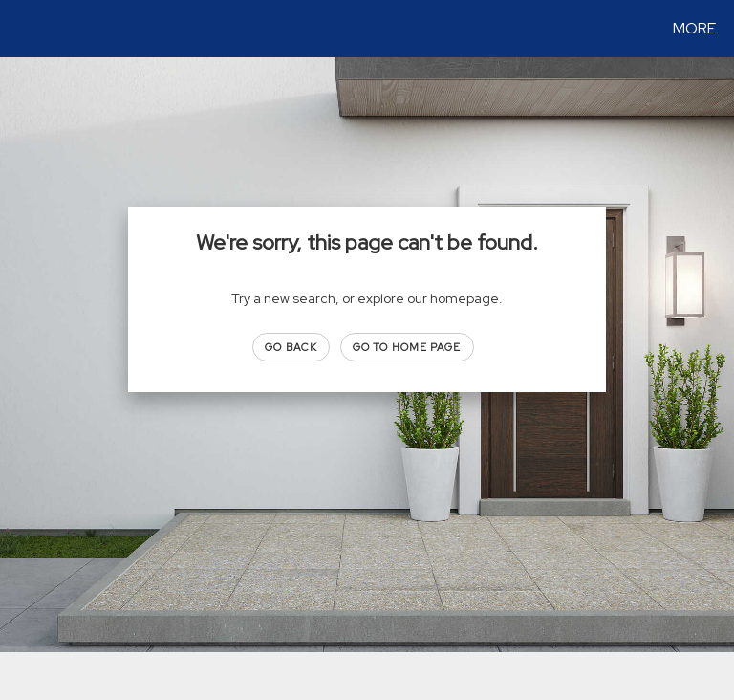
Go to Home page (407, 347)
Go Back (291, 347)
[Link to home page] (19, 29)
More (694, 28)
